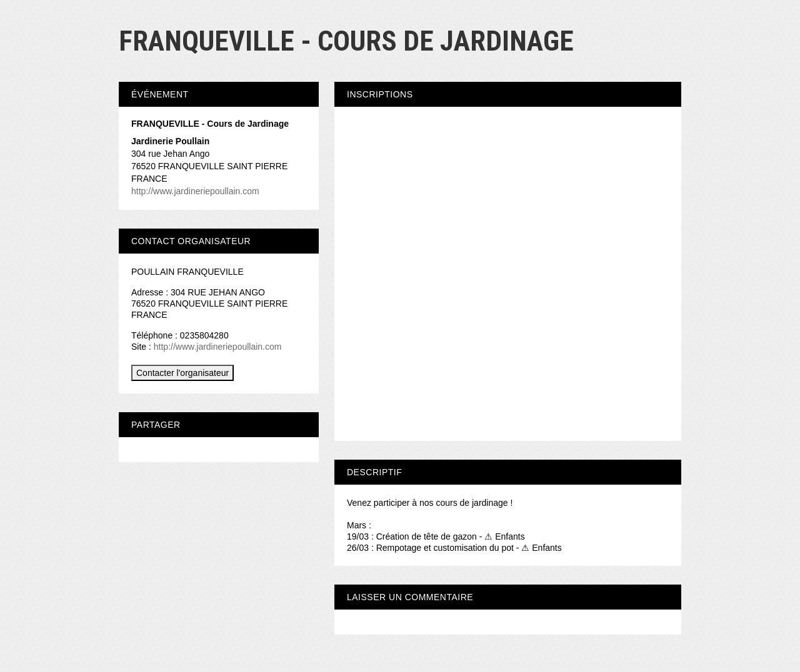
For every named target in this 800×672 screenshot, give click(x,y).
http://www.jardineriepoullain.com (195, 191)
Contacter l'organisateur (182, 373)
